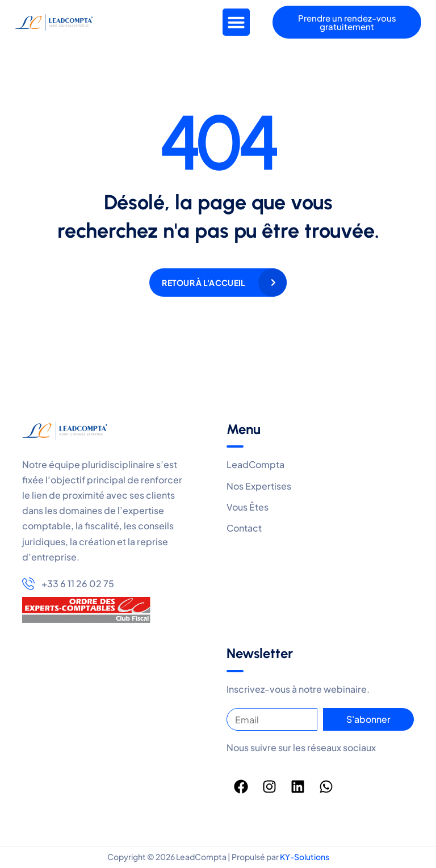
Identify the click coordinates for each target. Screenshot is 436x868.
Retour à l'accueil (204, 283)
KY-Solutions (305, 857)
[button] (236, 22)
